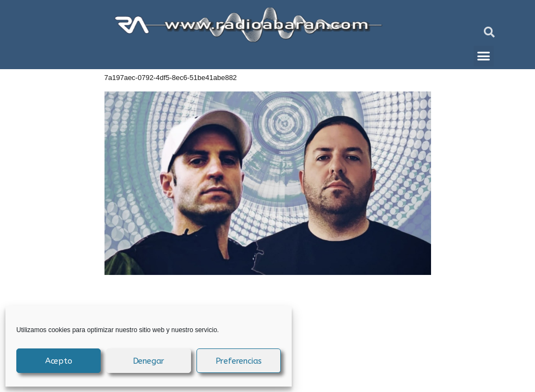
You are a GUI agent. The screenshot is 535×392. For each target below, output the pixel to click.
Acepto (59, 361)
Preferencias (239, 361)
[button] (489, 32)
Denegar (149, 361)
